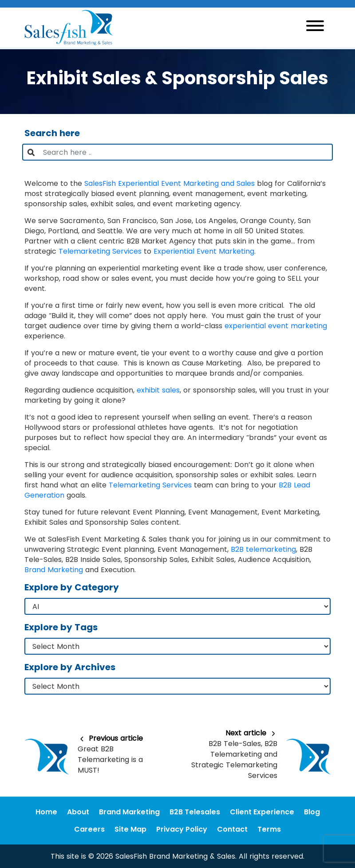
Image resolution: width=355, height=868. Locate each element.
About (78, 812)
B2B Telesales (195, 812)
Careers (89, 829)
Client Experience (262, 812)
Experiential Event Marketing (204, 251)
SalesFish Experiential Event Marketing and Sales (170, 183)
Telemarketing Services (100, 251)
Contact (232, 829)
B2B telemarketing (263, 549)
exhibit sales (158, 390)
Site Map (130, 829)
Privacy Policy (182, 829)
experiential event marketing (276, 326)
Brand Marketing (54, 570)
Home (46, 812)
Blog (312, 812)
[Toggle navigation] (315, 27)
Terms (269, 829)
